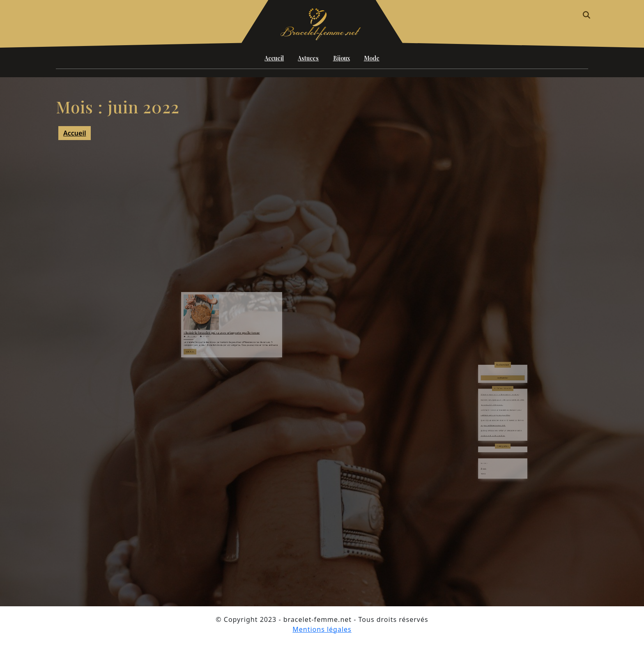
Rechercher (503, 387)
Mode (372, 58)
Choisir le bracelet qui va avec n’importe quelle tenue (225, 332)
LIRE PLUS (205, 345)
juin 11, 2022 (206, 335)
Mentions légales (322, 629)
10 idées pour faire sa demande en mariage (501, 406)
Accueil (274, 58)
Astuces (308, 58)
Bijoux (342, 58)
